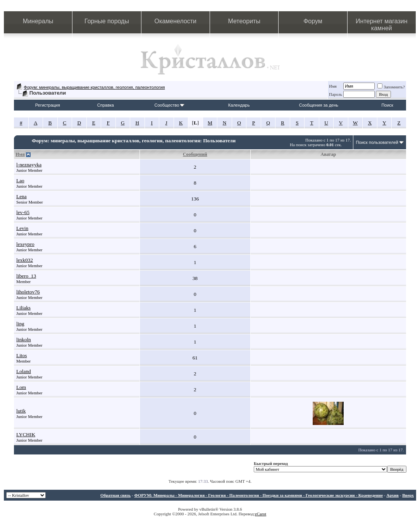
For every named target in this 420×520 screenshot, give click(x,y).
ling (20, 324)
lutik (21, 411)
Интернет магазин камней (381, 25)
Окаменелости (176, 21)
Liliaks (23, 308)
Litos (22, 355)
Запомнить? (391, 87)
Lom (21, 387)
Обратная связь (115, 495)
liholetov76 (28, 292)
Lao (20, 181)
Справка (106, 105)
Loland (24, 371)
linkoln (24, 339)
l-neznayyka (29, 165)
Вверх (408, 495)
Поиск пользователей (377, 142)
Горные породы (107, 21)
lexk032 (25, 260)
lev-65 (23, 212)
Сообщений (195, 154)
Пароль (336, 94)
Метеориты (244, 21)
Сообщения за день (319, 105)
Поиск (387, 105)
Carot (262, 514)
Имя (333, 86)
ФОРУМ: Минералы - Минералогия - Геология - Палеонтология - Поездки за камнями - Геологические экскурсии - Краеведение (258, 495)
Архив (392, 495)
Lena (22, 196)
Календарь (239, 105)
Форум (313, 21)
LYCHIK (26, 434)
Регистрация (48, 105)
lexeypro (25, 244)
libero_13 (26, 276)
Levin (22, 228)
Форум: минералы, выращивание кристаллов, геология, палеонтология (94, 87)
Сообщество (169, 105)
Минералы (38, 21)
